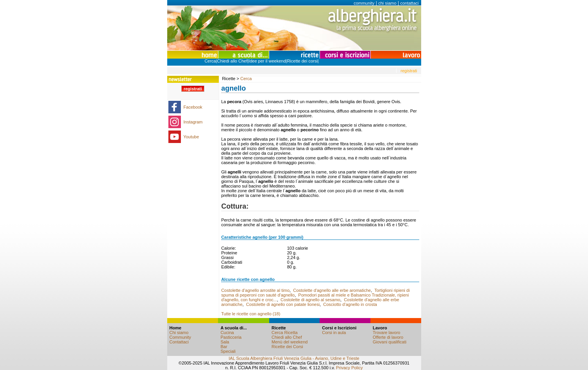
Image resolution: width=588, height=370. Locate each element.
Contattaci (179, 342)
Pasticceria (231, 337)
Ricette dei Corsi (287, 347)
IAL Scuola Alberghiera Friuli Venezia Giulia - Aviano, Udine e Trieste (294, 358)
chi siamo (387, 3)
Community (181, 337)
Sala (225, 342)
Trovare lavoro (387, 332)
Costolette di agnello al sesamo (310, 300)
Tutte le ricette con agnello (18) (251, 314)
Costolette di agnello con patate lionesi (283, 304)
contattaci (409, 3)
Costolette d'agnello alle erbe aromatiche (332, 290)
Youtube (191, 137)
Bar (224, 347)
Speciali (228, 351)
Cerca (210, 61)
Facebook (193, 107)
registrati (409, 71)
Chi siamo (179, 332)
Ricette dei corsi (302, 61)
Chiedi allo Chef (232, 61)
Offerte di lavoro (388, 337)
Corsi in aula (334, 332)
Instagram (193, 122)
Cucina (227, 332)
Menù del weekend (290, 342)
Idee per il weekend (267, 61)
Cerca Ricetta (285, 332)
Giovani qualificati (390, 342)
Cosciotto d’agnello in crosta (350, 304)
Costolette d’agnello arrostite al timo (255, 290)
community (364, 3)
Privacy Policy (349, 368)
